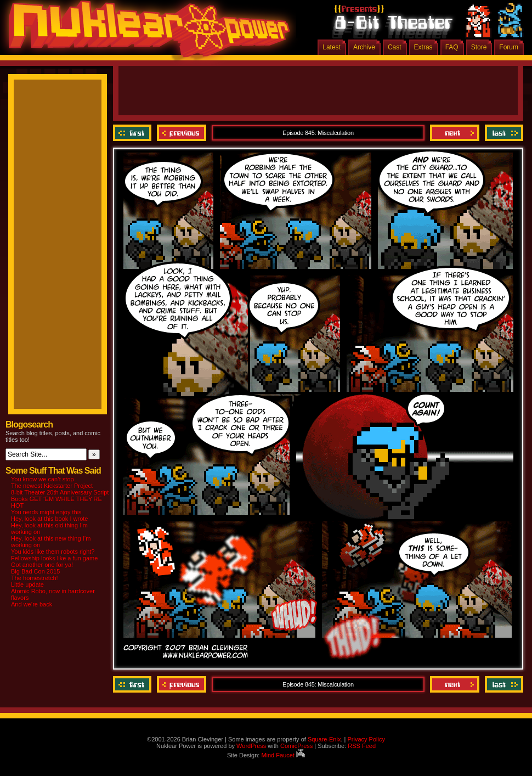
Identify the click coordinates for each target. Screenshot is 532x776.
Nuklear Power (145, 33)
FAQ (452, 47)
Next (455, 133)
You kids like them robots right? (53, 552)
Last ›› (503, 133)
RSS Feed (362, 746)
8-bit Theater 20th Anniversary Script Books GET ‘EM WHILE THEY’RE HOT (60, 499)
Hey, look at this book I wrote (49, 519)
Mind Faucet (283, 755)
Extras (423, 47)
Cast (395, 47)
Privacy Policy (366, 739)
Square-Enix (324, 739)
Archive (364, 47)
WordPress (251, 746)
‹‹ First (134, 133)
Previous (182, 133)
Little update (27, 584)
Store (479, 47)
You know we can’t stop (43, 479)
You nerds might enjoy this (46, 512)
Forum (509, 47)
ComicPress (296, 746)
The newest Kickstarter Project (52, 486)
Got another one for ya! (42, 565)
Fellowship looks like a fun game (54, 558)
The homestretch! (35, 578)
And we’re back (32, 604)
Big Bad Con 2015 (35, 571)
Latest (332, 47)
